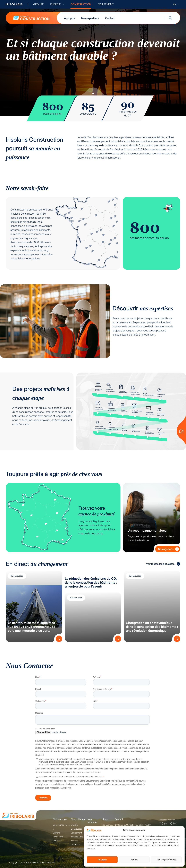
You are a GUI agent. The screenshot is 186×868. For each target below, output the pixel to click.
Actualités (57, 841)
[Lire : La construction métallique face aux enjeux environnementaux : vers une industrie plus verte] (58, 638)
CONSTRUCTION (81, 4)
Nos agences (168, 549)
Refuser (134, 860)
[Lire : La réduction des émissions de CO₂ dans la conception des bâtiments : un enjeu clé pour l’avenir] (117, 638)
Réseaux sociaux (167, 820)
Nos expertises (90, 18)
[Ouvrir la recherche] (170, 18)
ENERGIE (57, 4)
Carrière (56, 833)
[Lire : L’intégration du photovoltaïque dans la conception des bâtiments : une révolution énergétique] (176, 638)
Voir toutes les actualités (163, 564)
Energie (74, 825)
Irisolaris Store (77, 837)
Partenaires (58, 837)
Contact (110, 18)
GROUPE (38, 4)
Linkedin (166, 823)
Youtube (175, 824)
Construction (77, 829)
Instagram (161, 823)
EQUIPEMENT (106, 4)
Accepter (102, 860)
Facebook (170, 824)
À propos (69, 18)
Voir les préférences (166, 860)
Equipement (76, 833)
